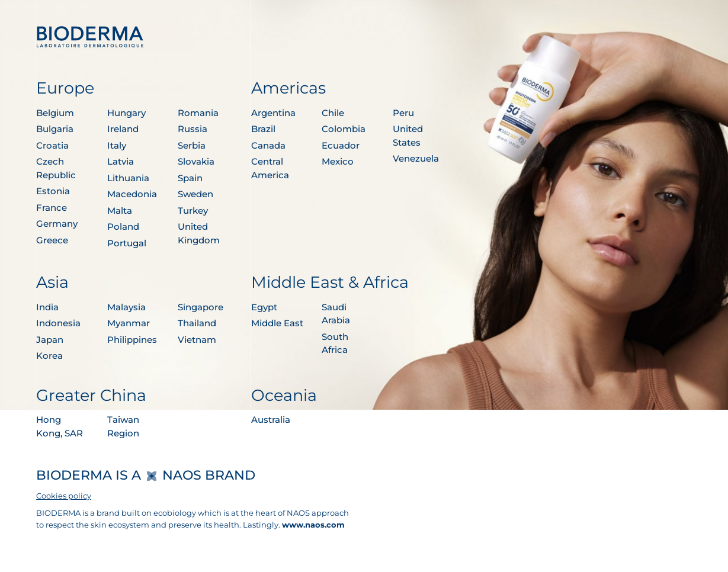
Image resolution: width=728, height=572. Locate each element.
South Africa (335, 343)
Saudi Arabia (336, 314)
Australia (271, 420)
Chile (333, 113)
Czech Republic (56, 168)
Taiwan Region (123, 426)
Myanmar (129, 323)
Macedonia (132, 194)
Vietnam (197, 340)
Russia (193, 129)
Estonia (53, 191)
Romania (198, 113)
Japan (50, 340)
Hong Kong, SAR (60, 426)
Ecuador (341, 145)
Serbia (192, 145)
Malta (120, 211)
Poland (123, 226)
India (47, 307)
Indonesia (58, 323)
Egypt (264, 307)
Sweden (195, 194)
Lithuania (128, 178)
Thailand (197, 323)
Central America (270, 168)
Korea (49, 356)
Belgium (55, 113)
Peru (403, 113)
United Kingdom (199, 233)
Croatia (52, 145)
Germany (57, 224)
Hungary (126, 113)
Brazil (263, 129)
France (52, 208)
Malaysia (126, 307)
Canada (268, 145)
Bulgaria (55, 129)
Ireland (123, 129)
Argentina (273, 113)
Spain (190, 178)
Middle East (277, 323)
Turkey (193, 211)
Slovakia (196, 161)
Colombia (344, 129)
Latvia (121, 161)
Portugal (127, 243)
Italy (117, 145)
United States (408, 136)
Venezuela (416, 158)
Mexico (338, 161)
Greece (52, 240)
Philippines (132, 340)
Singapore (201, 307)
